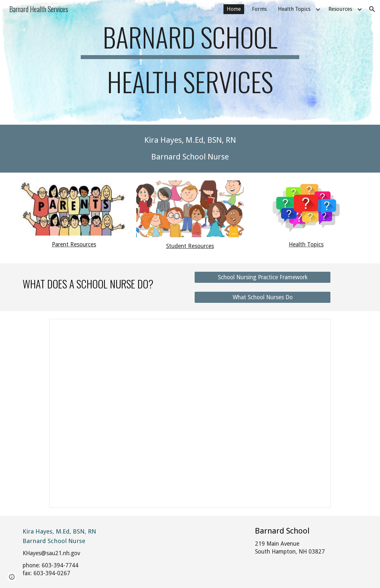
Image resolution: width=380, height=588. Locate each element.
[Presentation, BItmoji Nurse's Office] (190, 413)
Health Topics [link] (294, 9)
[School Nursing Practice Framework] (263, 277)
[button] (372, 9)
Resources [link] (340, 9)
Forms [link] (259, 9)
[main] (190, 62)
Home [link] (234, 9)
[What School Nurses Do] (263, 297)
